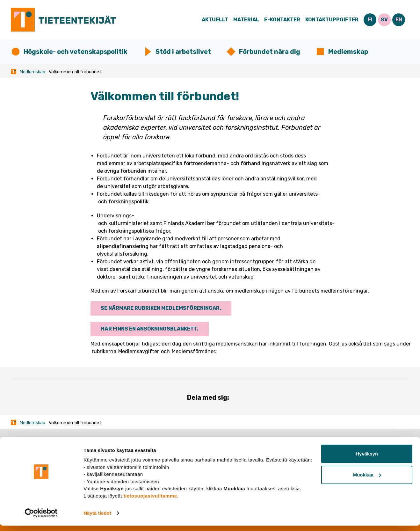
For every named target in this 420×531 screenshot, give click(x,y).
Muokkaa (367, 480)
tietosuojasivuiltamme (150, 501)
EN (399, 20)
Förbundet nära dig (270, 52)
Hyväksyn (367, 459)
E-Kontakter (282, 20)
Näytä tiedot (97, 518)
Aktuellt (215, 20)
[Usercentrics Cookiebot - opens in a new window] (41, 519)
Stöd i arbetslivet (183, 52)
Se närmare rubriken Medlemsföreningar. (161, 308)
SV (384, 20)
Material (246, 20)
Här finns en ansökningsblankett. (150, 329)
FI (370, 20)
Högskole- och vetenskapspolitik (76, 52)
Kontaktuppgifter (332, 20)
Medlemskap (348, 52)
